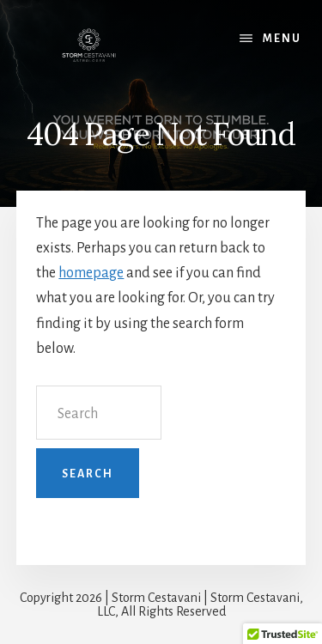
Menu (282, 39)
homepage (91, 273)
